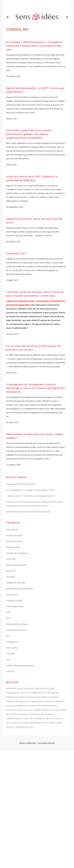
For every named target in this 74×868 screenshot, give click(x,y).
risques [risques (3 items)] (49, 714)
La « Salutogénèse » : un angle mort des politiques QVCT (31, 490)
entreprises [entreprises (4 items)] (12, 697)
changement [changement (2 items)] (12, 693)
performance (12, 594)
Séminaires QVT (16, 255)
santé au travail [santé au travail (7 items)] (20, 723)
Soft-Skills (10, 654)
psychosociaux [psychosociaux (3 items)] (26, 710)
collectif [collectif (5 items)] (24, 693)
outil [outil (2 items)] (47, 701)
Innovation (11, 577)
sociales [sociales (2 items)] (10, 727)
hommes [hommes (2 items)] (55, 697)
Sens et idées (12, 648)
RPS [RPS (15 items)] (32, 718)
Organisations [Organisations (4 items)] (37, 701)
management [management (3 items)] (22, 701)
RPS (8, 636)
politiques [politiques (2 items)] (21, 706)
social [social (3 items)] (59, 723)
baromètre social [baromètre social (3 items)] (15, 688)
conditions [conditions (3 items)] (34, 693)
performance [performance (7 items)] (57, 701)
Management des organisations (20, 589)
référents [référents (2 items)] (40, 718)
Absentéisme (12, 529)
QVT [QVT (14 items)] (15, 714)
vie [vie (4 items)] (31, 727)
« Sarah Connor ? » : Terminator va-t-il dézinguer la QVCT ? (31, 496)
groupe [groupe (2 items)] (32, 697)
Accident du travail (14, 535)
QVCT (9, 612)
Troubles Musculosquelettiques (20, 665)
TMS (8, 660)
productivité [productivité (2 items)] (34, 706)
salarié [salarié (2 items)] (49, 718)
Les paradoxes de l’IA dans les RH (21, 484)
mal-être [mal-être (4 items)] (10, 701)
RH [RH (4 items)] (43, 714)
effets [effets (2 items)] (44, 693)
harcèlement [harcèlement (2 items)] (43, 697)
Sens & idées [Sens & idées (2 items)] (49, 723)
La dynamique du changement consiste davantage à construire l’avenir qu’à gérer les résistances (35, 391)
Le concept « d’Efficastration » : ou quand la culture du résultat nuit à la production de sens (34, 46)
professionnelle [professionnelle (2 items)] (49, 706)
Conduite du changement (17, 553)
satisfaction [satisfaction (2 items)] (35, 723)
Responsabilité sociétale (17, 624)
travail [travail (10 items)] (26, 727)
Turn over (10, 671)
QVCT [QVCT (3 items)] (9, 714)
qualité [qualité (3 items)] (38, 710)
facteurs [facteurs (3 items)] (23, 697)
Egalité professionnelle (16, 565)
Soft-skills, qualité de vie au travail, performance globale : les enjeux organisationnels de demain (29, 135)
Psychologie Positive (15, 606)
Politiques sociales (14, 600)
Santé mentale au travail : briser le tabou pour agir (28, 512)
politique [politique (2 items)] (11, 706)
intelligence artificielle (16, 583)
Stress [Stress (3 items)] (18, 727)
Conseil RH (11, 559)
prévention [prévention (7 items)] (12, 710)
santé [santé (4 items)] (9, 723)
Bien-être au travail (14, 541)
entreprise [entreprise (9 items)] (53, 693)
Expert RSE (11, 571)
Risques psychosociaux (16, 630)
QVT (8, 618)
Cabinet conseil (13, 547)
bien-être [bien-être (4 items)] (29, 688)
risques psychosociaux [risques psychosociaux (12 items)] (18, 718)
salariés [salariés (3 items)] (57, 718)
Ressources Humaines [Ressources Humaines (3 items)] (29, 714)
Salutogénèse (12, 642)
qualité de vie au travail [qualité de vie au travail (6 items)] (54, 710)
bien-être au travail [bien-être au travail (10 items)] (45, 688)
